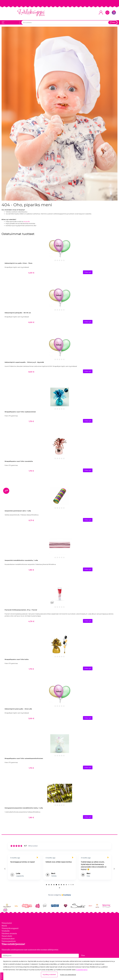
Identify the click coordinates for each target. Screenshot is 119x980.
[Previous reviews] (5, 869)
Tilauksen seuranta (9, 933)
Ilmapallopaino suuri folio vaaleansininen (20, 412)
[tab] (46, 885)
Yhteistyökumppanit (10, 928)
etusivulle (27, 221)
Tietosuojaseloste (9, 941)
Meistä (4, 926)
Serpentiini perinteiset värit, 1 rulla (18, 511)
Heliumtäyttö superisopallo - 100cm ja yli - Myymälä (24, 362)
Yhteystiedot (7, 923)
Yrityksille (6, 931)
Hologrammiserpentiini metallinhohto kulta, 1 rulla (24, 808)
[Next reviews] (114, 869)
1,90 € (31, 570)
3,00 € (31, 718)
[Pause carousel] (59, 888)
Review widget (54, 895)
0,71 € (31, 520)
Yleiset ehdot (7, 936)
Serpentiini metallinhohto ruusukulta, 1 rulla (21, 560)
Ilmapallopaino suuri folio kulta (17, 659)
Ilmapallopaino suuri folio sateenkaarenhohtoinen (24, 758)
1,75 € (31, 421)
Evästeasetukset (8, 939)
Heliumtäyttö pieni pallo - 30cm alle (18, 709)
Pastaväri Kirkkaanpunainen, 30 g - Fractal (21, 610)
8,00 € (31, 372)
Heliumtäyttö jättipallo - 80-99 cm (18, 313)
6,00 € (31, 322)
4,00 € (31, 273)
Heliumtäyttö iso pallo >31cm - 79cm (18, 263)
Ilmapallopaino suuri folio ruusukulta (19, 461)
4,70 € (31, 621)
